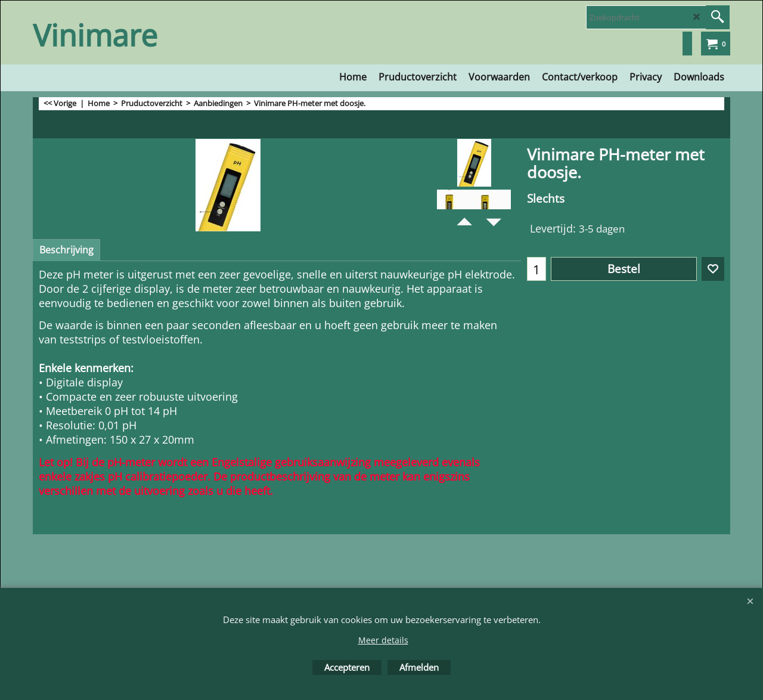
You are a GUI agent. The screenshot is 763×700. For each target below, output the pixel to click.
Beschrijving (66, 250)
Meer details (383, 640)
